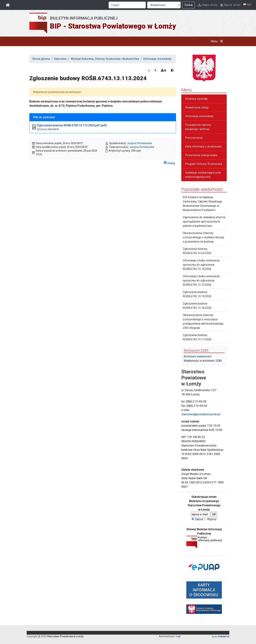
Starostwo (60, 59)
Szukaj (188, 5)
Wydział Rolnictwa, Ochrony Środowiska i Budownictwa (105, 59)
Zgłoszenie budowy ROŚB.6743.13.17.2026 (197, 337)
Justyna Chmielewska (139, 143)
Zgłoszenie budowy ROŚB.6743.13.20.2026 (197, 251)
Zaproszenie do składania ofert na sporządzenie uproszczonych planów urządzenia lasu (204, 222)
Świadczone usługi (197, 107)
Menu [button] (218, 41)
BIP (248, 5)
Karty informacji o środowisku (203, 146)
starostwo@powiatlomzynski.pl (201, 414)
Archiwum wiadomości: (198, 356)
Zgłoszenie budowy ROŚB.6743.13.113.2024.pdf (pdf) (72, 125)
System (221, 637)
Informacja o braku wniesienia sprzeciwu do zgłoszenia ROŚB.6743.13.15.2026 (201, 280)
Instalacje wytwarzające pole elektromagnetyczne (203, 175)
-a (149, 70)
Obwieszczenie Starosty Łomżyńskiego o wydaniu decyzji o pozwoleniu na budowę (203, 237)
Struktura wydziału (196, 99)
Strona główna (41, 59)
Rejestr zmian (230, 5)
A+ (164, 70)
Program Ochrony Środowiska (204, 164)
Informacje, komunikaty (157, 59)
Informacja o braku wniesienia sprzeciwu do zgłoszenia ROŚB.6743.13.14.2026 (201, 265)
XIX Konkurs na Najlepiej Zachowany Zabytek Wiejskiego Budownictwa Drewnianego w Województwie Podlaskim (202, 204)
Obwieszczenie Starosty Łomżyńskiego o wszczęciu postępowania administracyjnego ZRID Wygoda (203, 321)
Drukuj (169, 163)
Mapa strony (208, 5)
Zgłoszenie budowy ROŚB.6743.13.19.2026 (197, 294)
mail (178, 636)
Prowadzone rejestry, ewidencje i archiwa (198, 127)
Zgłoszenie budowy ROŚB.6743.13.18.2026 (197, 306)
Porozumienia (194, 138)
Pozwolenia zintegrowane (201, 155)
